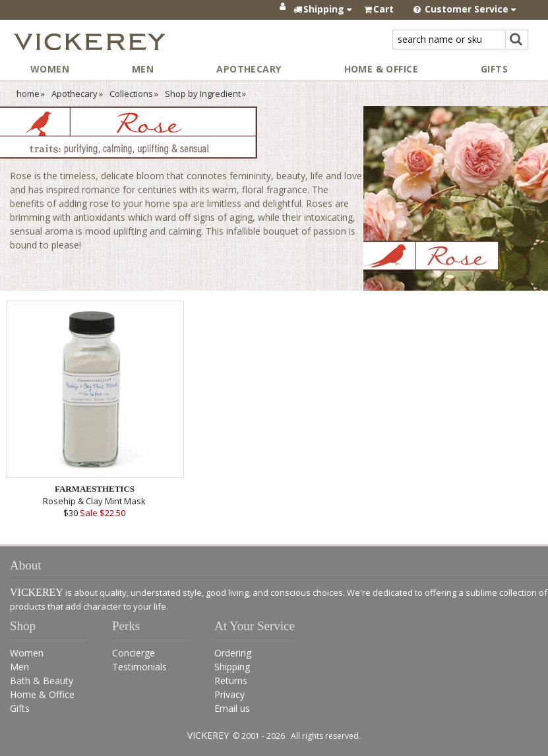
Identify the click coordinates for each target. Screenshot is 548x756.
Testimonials (139, 667)
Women (50, 69)
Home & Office (381, 69)
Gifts (494, 69)
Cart (383, 9)
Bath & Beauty (42, 681)
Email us (232, 708)
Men (143, 69)
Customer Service (465, 9)
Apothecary (249, 69)
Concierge (134, 653)
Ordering (233, 653)
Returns (231, 681)
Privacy (229, 694)
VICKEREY (208, 735)
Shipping (232, 667)
